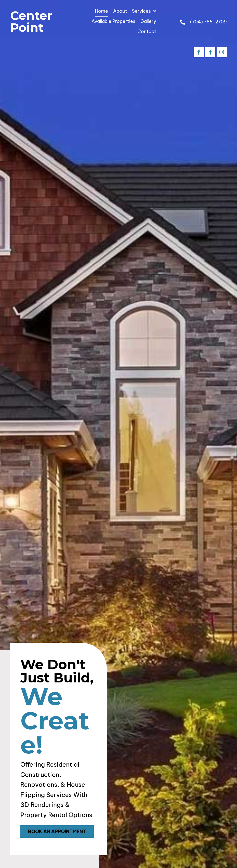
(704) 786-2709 (208, 22)
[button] (199, 52)
